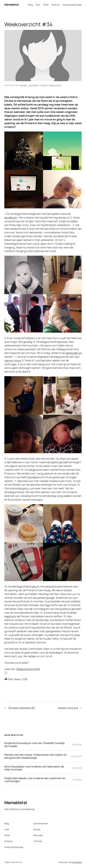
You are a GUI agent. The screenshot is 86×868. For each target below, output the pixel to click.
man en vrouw (13, 360)
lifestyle (44, 85)
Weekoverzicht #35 (28, 669)
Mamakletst (12, 5)
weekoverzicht (55, 85)
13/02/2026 (77, 745)
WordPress (77, 862)
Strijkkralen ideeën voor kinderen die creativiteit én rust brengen (35, 780)
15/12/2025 (77, 780)
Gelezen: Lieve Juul (68, 708)
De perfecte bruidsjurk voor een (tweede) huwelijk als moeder (35, 745)
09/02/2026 (76, 756)
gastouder (72, 353)
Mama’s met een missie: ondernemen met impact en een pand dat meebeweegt (36, 756)
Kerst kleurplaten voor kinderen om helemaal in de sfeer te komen (34, 768)
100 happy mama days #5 (22, 708)
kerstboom (11, 218)
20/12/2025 (77, 768)
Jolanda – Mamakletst (29, 85)
